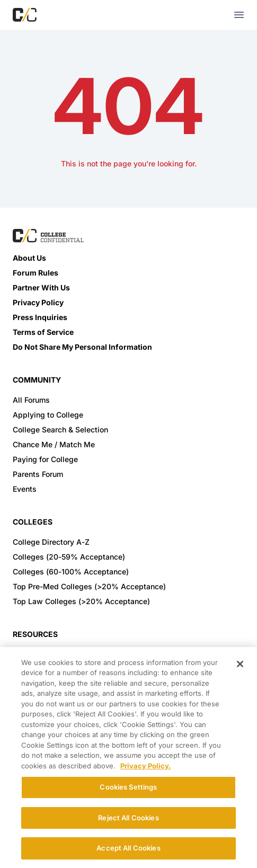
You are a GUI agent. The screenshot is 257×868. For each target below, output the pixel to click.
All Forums (31, 400)
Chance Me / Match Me (54, 444)
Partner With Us (41, 287)
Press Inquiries (40, 317)
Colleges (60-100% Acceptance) (71, 572)
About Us (29, 258)
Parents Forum (38, 474)
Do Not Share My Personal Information (82, 347)
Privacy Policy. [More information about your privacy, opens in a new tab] (145, 766)
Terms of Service (43, 332)
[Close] (240, 664)
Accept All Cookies (128, 848)
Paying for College (45, 459)
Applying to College (48, 415)
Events (25, 489)
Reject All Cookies (128, 818)
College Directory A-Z (51, 542)
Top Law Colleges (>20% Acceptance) (81, 601)
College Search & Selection (60, 429)
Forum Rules (36, 273)
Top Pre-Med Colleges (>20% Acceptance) (89, 586)
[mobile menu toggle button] (239, 15)
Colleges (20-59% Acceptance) (69, 557)
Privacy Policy (38, 302)
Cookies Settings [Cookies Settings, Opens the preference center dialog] (128, 787)
